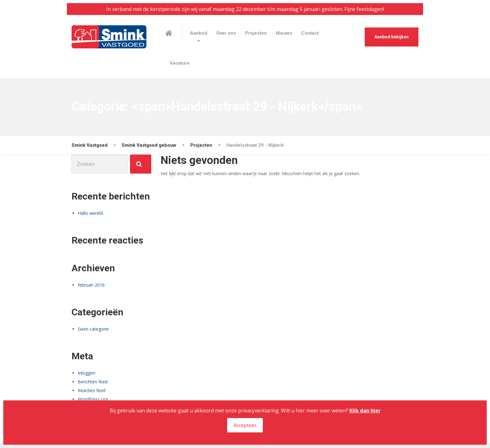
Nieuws (284, 33)
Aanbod (199, 33)
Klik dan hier (365, 411)
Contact (310, 33)
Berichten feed (93, 382)
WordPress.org (93, 399)
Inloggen (87, 373)
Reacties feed (92, 390)
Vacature (180, 63)
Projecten (256, 33)
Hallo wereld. (91, 213)
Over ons (226, 33)
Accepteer (245, 425)
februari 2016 (91, 285)
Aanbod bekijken (392, 37)
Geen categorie (93, 329)
